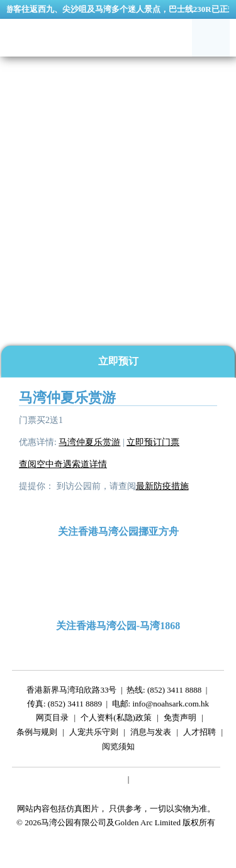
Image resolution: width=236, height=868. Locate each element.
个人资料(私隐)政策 (116, 719)
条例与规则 (37, 734)
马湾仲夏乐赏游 (89, 442)
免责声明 (180, 719)
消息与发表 (151, 734)
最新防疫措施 (162, 486)
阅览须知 (118, 748)
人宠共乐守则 (94, 734)
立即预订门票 (153, 442)
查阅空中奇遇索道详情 (63, 464)
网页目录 (52, 719)
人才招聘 (199, 734)
